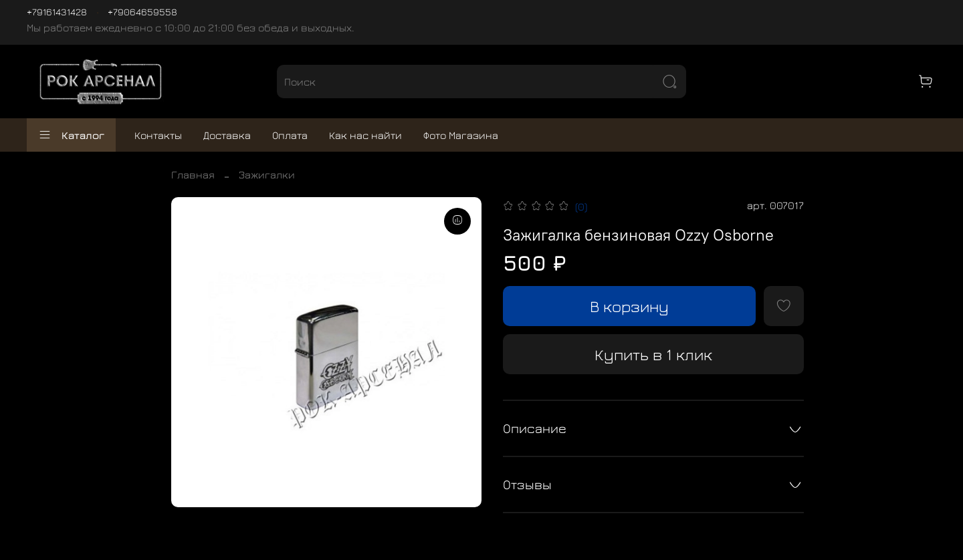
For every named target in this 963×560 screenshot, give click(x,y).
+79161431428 (57, 12)
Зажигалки (267, 174)
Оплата (290, 135)
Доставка (227, 135)
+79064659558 (142, 12)
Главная (193, 174)
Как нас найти (365, 135)
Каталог (71, 135)
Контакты (158, 135)
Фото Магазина (461, 135)
